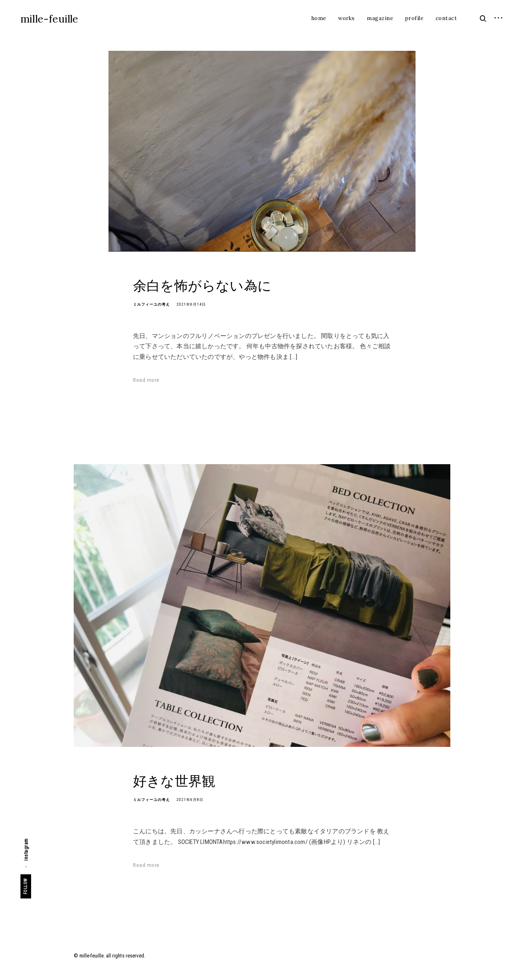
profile (414, 18)
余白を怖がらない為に (202, 285)
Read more (146, 380)
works (347, 18)
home (319, 18)
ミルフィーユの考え (151, 304)
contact (446, 18)
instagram (26, 850)
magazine (380, 18)
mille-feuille (50, 19)
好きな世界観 (174, 781)
